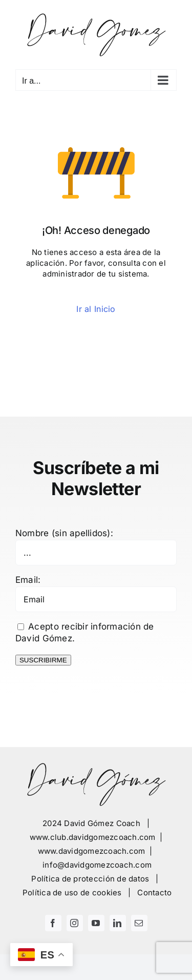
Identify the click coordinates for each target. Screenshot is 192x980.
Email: (28, 580)
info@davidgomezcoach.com (97, 865)
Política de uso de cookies (72, 893)
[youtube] (96, 923)
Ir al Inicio (96, 309)
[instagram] (75, 923)
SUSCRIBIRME (43, 660)
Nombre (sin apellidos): (64, 533)
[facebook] (53, 923)
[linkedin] (118, 923)
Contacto (154, 893)
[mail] (139, 923)
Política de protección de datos (90, 879)
